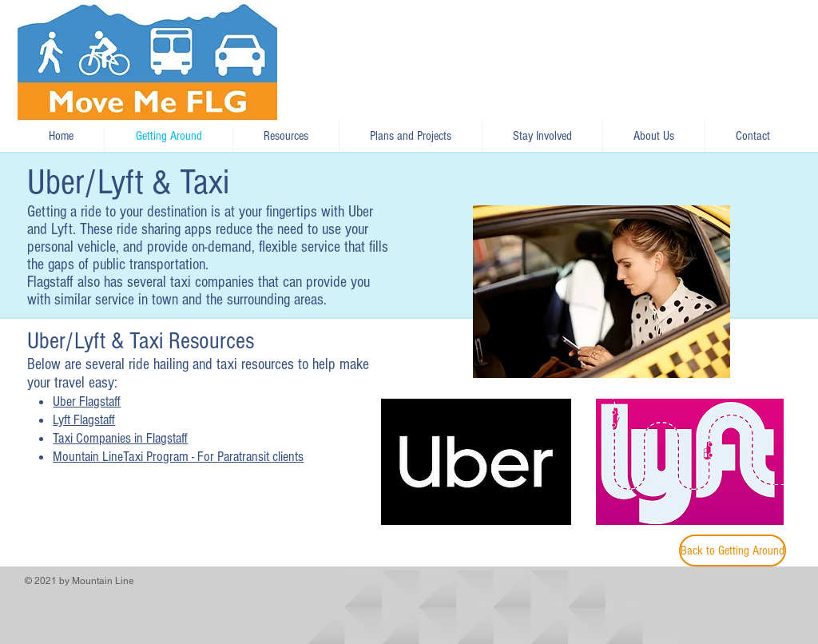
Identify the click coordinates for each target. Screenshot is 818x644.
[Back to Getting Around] (733, 551)
